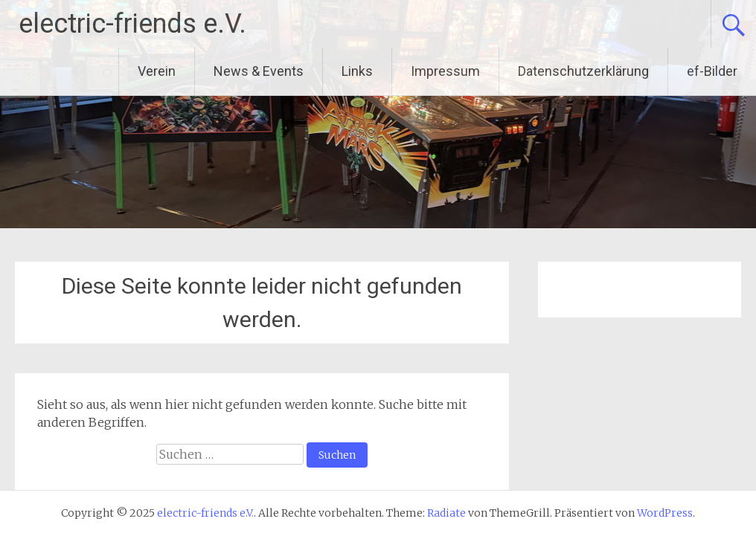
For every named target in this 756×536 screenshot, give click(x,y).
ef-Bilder (712, 71)
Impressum (445, 71)
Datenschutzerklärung (583, 71)
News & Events (259, 71)
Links (357, 71)
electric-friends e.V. (132, 24)
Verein (157, 71)
